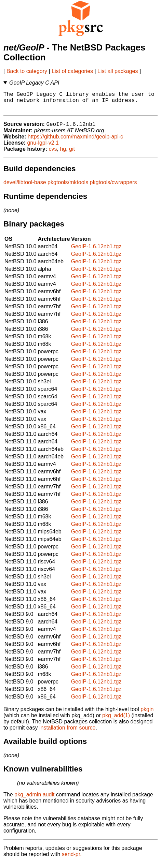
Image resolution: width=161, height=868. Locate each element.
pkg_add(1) (116, 720)
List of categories (72, 71)
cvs (53, 154)
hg (63, 154)
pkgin (147, 714)
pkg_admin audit (34, 800)
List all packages (118, 71)
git (72, 154)
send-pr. (72, 859)
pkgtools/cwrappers (113, 187)
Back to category (27, 71)
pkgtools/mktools (68, 187)
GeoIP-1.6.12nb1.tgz (96, 252)
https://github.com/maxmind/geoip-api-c (75, 142)
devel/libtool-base (25, 187)
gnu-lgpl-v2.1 (43, 148)
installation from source (68, 733)
